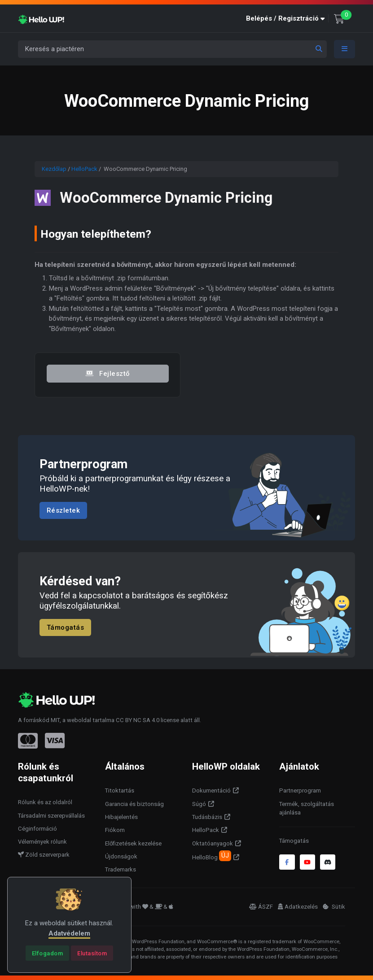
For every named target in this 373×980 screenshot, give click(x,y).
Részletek (64, 510)
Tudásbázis (207, 817)
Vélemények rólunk (42, 842)
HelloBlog (212, 856)
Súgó (199, 804)
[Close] (47, 953)
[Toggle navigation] (345, 49)
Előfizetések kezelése (133, 843)
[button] (287, 19)
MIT (55, 720)
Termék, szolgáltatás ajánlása (307, 808)
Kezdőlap (54, 169)
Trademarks (121, 869)
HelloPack (84, 169)
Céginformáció (37, 829)
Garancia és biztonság (134, 804)
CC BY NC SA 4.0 (138, 720)
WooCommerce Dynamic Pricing (166, 198)
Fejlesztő (108, 373)
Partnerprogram (300, 791)
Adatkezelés (298, 907)
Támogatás (66, 627)
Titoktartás (120, 791)
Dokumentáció (211, 791)
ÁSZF (261, 907)
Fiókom (115, 830)
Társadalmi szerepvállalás (51, 816)
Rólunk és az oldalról (45, 802)
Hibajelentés (121, 817)
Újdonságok (121, 856)
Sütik (334, 907)
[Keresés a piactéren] (172, 49)
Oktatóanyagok (213, 843)
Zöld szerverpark (44, 855)
